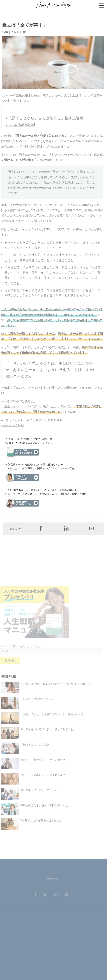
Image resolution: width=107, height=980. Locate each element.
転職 (4, 32)
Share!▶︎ (15, 529)
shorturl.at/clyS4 (19, 124)
